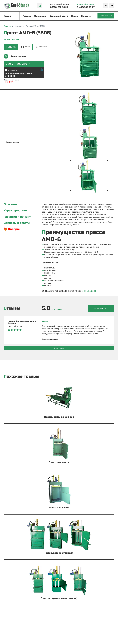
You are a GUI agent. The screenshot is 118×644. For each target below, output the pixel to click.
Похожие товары (21, 376)
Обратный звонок (106, 16)
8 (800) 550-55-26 (59, 7)
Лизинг (26, 47)
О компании (41, 16)
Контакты (86, 16)
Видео (75, 16)
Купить (11, 47)
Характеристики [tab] (15, 211)
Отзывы (12, 308)
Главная (27, 16)
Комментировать (50, 339)
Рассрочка (41, 47)
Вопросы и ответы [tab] (17, 223)
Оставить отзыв (103, 308)
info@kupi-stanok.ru (86, 4)
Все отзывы (59, 348)
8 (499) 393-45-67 (86, 7)
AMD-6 (45, 322)
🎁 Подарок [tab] (12, 230)
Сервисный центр (59, 16)
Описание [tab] (11, 205)
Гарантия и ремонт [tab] (17, 217)
